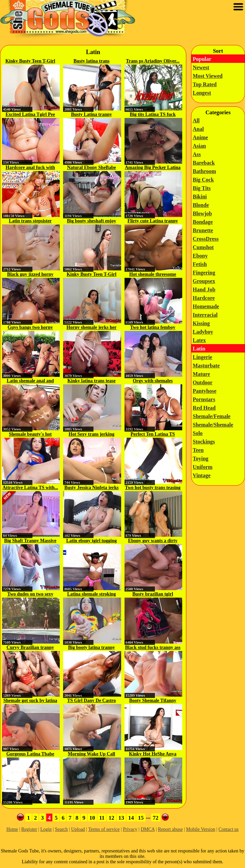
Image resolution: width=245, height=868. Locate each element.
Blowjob (202, 213)
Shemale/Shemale (213, 425)
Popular (202, 59)
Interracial (205, 315)
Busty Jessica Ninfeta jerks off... (92, 488)
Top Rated (205, 84)
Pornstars (204, 399)
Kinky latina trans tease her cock (92, 381)
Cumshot (203, 247)
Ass (197, 154)
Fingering (204, 273)
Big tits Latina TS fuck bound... (153, 115)
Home (12, 829)
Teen (198, 450)
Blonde (201, 205)
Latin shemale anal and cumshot (30, 381)
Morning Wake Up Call (91, 754)
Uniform (203, 467)
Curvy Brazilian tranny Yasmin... (30, 648)
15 (141, 818)
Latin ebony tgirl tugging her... (91, 541)
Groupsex (204, 281)
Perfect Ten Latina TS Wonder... (153, 435)
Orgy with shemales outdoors (153, 381)
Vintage (202, 475)
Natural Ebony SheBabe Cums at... (92, 168)
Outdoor (203, 382)
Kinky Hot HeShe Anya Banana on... (153, 754)
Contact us (229, 829)
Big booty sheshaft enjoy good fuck (91, 221)
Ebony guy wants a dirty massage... (153, 541)
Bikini (200, 197)
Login (46, 829)
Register (29, 829)
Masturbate (206, 366)
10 (92, 818)
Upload (78, 829)
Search (61, 829)
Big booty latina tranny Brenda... (92, 648)
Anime (200, 137)
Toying (201, 459)
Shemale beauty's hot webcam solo (30, 435)
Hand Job (204, 290)
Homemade (206, 306)
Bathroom (204, 171)
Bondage (203, 222)
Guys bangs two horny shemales (30, 328)
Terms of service (104, 829)
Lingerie (202, 357)
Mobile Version (200, 829)
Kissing (201, 323)
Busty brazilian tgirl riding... (153, 595)
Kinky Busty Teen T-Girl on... (30, 62)
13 (121, 818)
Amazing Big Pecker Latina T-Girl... (153, 168)
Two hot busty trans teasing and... (153, 488)
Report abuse (170, 829)
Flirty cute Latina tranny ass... (153, 221)
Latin (199, 349)
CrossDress (206, 239)
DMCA (148, 829)
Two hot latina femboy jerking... (153, 328)
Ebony (200, 256)
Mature (201, 374)
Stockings (204, 442)
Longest (202, 93)
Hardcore (204, 298)
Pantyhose (205, 391)
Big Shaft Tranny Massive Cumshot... (30, 541)
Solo (198, 433)
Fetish (200, 264)
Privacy (130, 829)
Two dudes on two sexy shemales (30, 595)
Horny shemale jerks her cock (91, 328)
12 (112, 818)
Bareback (204, 163)
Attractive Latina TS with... (30, 488)
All (196, 120)
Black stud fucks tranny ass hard (153, 648)
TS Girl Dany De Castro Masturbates (91, 701)
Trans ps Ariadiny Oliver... (153, 61)
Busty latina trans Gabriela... (92, 62)
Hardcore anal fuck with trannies (30, 168)
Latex (199, 340)
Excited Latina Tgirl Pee (30, 114)
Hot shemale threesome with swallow (153, 275)
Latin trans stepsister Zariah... (30, 221)
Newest (201, 67)
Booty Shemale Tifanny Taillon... (153, 701)
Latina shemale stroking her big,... (91, 595)
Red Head (204, 408)
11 (102, 818)
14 (131, 818)
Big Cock (203, 180)
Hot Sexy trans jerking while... (91, 435)
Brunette (203, 230)
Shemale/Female (212, 416)
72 (156, 818)
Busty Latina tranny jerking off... (91, 115)
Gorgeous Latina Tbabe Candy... (30, 754)
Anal (198, 129)
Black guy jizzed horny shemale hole (30, 275)
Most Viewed (208, 76)
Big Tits (202, 188)
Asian (199, 146)
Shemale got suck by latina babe (30, 701)
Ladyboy (203, 332)
